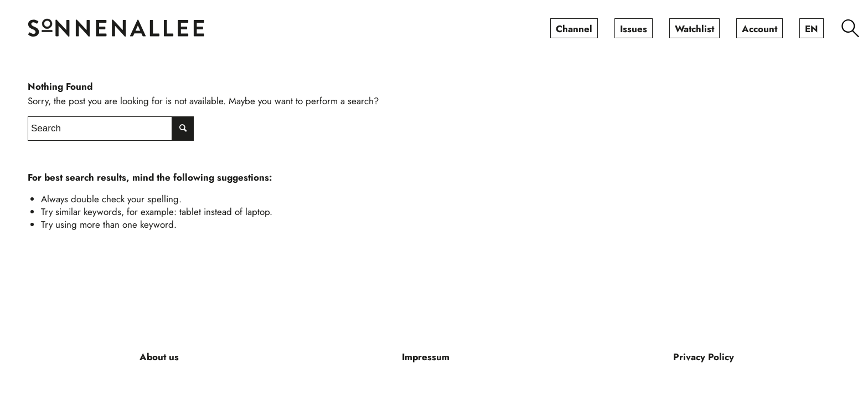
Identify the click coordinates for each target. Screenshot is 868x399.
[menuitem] (574, 28)
